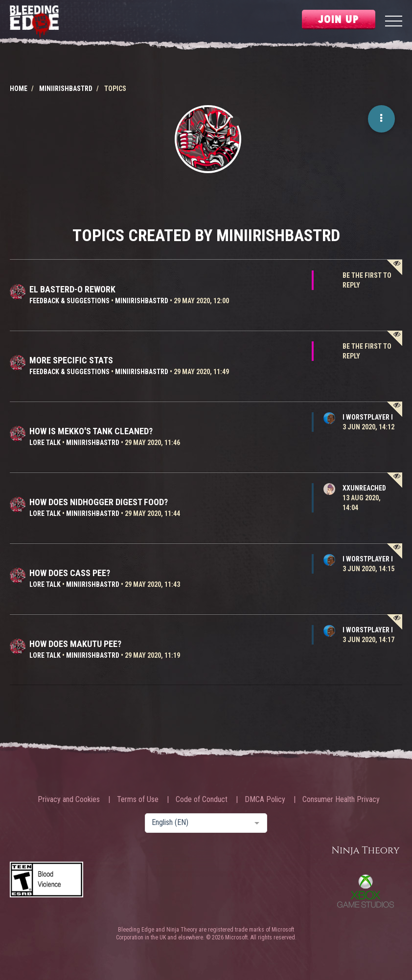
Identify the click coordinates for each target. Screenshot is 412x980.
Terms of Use (138, 800)
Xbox (366, 891)
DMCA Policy (265, 800)
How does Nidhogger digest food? (99, 502)
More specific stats (71, 360)
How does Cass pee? (70, 573)
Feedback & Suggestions (69, 301)
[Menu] (394, 22)
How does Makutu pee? (75, 644)
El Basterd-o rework (72, 289)
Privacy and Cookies (69, 800)
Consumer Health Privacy (341, 800)
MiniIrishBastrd (142, 301)
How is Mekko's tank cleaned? (91, 431)
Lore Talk (45, 443)
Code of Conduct (202, 800)
